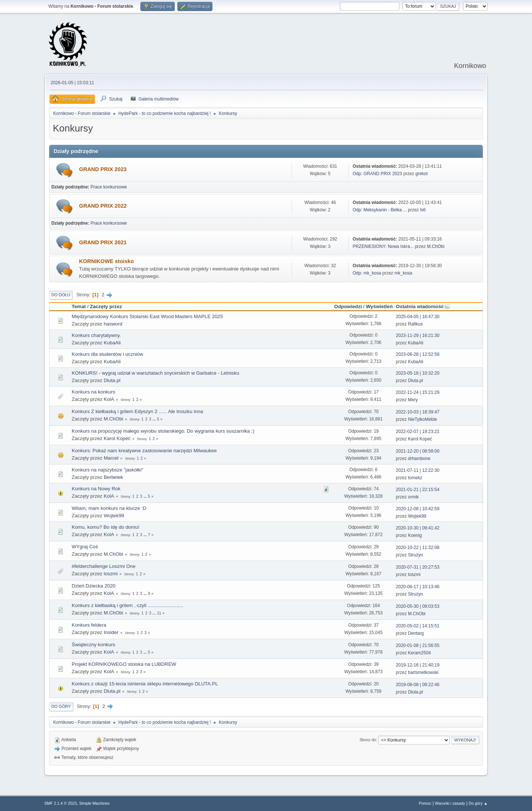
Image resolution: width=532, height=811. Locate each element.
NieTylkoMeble (422, 419)
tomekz (415, 478)
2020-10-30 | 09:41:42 (418, 528)
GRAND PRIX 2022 (103, 206)
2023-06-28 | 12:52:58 (418, 354)
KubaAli (112, 343)
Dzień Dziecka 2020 (94, 586)
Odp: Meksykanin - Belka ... (380, 210)
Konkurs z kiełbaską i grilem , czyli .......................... (127, 605)
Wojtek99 (114, 516)
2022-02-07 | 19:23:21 (418, 432)
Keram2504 (419, 653)
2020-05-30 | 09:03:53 (418, 606)
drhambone (419, 459)
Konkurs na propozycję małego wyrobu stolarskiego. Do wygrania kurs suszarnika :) (163, 431)
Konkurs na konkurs (93, 392)
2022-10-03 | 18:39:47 (418, 412)
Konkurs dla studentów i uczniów (107, 354)
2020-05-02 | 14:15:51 (418, 626)
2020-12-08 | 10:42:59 (418, 509)
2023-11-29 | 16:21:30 (418, 335)
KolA (109, 399)
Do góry (61, 706)
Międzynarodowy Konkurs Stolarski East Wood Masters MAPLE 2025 (147, 316)
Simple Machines (94, 803)
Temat (79, 306)
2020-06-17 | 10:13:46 (418, 587)
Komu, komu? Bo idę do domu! (105, 527)
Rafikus (415, 324)
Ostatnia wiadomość (423, 306)
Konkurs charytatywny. (96, 335)
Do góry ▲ (478, 803)
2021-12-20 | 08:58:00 (418, 451)
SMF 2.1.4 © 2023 (61, 803)
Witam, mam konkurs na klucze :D (109, 508)
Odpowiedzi (348, 306)
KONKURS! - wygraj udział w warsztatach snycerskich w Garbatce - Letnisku (155, 373)
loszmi (111, 574)
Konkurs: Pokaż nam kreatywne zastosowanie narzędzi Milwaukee (144, 451)
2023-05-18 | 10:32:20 (418, 373)
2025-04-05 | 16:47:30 (418, 317)
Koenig (415, 535)
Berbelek (114, 477)
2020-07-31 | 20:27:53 (418, 567)
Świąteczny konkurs (93, 645)
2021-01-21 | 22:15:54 (418, 490)
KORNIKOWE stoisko (106, 261)
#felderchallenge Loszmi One (104, 566)
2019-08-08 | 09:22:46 (418, 685)
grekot (421, 174)
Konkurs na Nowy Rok (96, 489)
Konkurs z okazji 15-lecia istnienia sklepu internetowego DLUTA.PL (145, 684)
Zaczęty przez (106, 306)
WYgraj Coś (85, 547)
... (155, 419)
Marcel (111, 458)
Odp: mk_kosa (367, 273)
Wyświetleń (379, 306)
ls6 (423, 210)
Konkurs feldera (89, 625)
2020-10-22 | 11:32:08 (418, 548)
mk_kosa (403, 273)
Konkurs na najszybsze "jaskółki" (108, 470)
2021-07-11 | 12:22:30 (418, 470)
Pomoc (425, 803)
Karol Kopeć (117, 438)
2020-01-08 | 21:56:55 (418, 645)
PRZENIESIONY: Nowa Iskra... (383, 246)
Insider (111, 632)
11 (159, 613)
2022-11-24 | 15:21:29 (418, 392)
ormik (413, 497)
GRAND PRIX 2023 (103, 169)
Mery (413, 400)
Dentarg (416, 633)
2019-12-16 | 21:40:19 (418, 665)
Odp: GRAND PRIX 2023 (377, 174)
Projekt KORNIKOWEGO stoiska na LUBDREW (124, 664)
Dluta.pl (112, 380)
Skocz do (368, 740)
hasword (113, 324)
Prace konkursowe (109, 187)
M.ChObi (436, 246)
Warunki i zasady (450, 803)
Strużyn (415, 555)
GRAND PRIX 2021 (103, 242)
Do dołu (61, 295)
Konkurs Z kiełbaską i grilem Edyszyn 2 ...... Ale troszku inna (137, 411)
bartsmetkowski (423, 672)
